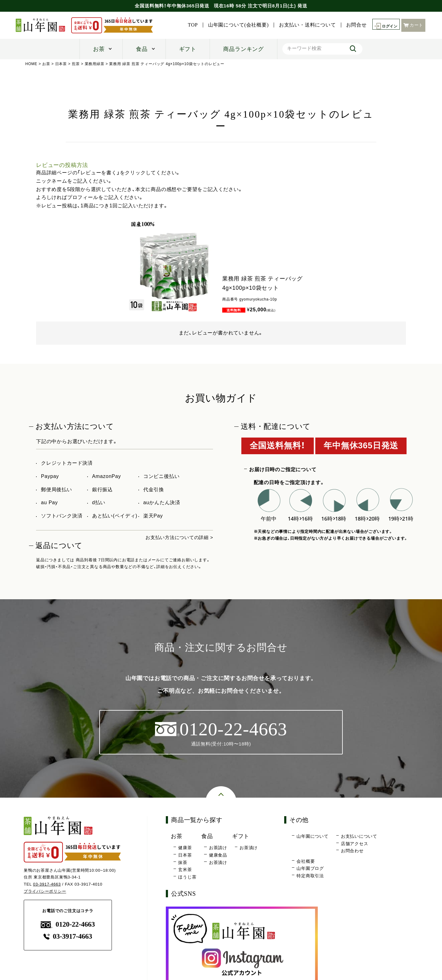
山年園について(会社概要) (293, 18)
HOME (31, 64)
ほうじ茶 (187, 877)
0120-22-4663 (68, 925)
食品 (142, 49)
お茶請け (218, 848)
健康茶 (185, 848)
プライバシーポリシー (45, 892)
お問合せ (411, 18)
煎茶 (76, 64)
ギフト (188, 49)
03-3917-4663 (47, 885)
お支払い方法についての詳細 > (177, 537)
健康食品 (218, 856)
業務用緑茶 (95, 64)
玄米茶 (185, 870)
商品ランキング (244, 49)
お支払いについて (359, 837)
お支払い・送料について (362, 18)
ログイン (385, 29)
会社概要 (306, 862)
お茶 (99, 49)
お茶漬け (218, 863)
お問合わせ (352, 851)
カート (413, 29)
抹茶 (183, 863)
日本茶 (61, 64)
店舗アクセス (355, 844)
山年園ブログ (310, 869)
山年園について (313, 837)
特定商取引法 (310, 876)
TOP (248, 18)
